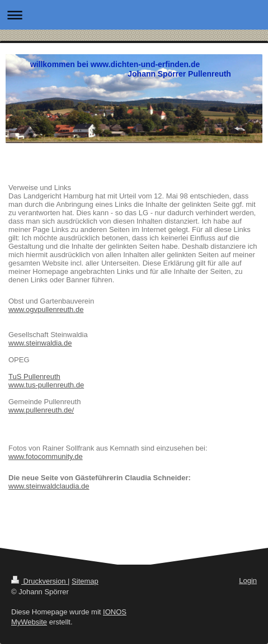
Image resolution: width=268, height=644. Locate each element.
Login (248, 581)
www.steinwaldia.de (40, 343)
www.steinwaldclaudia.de (49, 486)
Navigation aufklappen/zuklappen (134, 15)
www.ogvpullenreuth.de (46, 309)
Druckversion (39, 581)
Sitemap (85, 581)
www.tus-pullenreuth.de (46, 385)
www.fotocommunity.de (46, 456)
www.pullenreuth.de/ (41, 410)
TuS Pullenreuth (34, 377)
